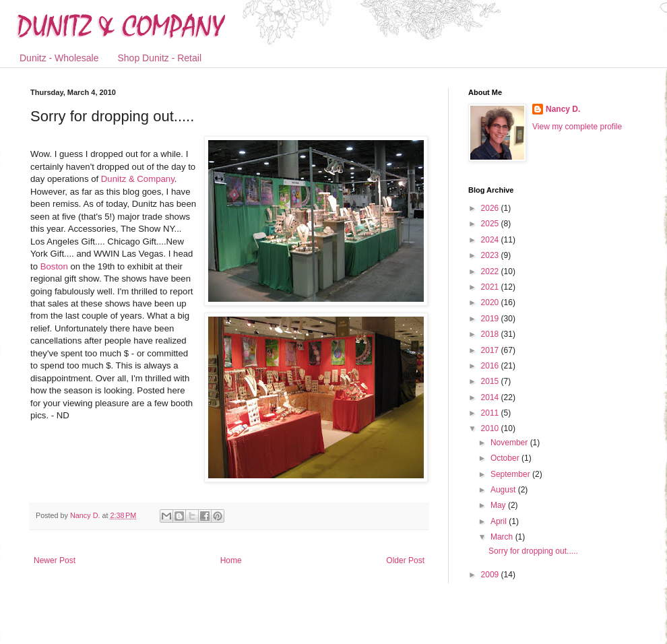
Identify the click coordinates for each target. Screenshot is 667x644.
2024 (491, 240)
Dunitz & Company (138, 179)
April (500, 521)
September (511, 474)
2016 (491, 366)
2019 (491, 319)
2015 (491, 381)
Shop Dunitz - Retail (160, 58)
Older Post (405, 560)
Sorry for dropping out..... (533, 551)
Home (231, 560)
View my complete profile (577, 127)
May (499, 505)
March (503, 537)
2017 (491, 350)
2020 (491, 302)
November (510, 443)
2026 (491, 208)
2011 (491, 413)
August (504, 490)
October (506, 458)
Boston (56, 266)
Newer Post (55, 560)
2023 (491, 255)
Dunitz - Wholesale (59, 58)
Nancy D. (563, 109)
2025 (491, 224)
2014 (491, 397)
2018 (491, 334)
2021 (491, 287)
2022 (491, 271)
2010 (491, 428)
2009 (491, 575)
